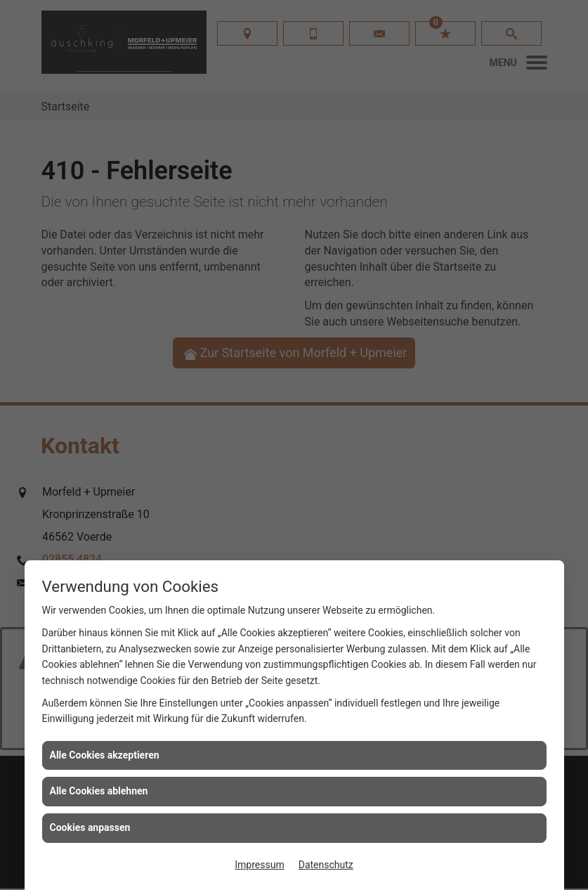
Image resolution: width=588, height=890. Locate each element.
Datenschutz (326, 865)
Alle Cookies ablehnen (99, 791)
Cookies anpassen (90, 827)
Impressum (259, 865)
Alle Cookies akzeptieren (105, 755)
